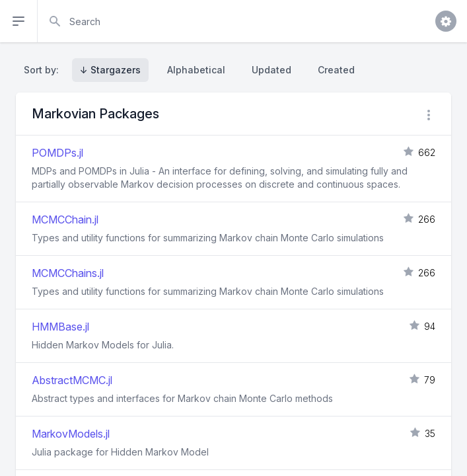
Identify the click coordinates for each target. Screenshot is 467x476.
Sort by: (44, 70)
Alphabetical (196, 70)
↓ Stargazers (110, 70)
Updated (271, 70)
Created (336, 70)
